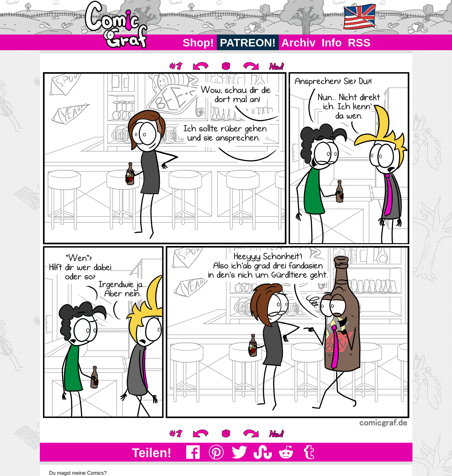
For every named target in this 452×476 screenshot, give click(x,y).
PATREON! (248, 43)
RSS (359, 43)
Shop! (198, 43)
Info (332, 43)
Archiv (299, 43)
